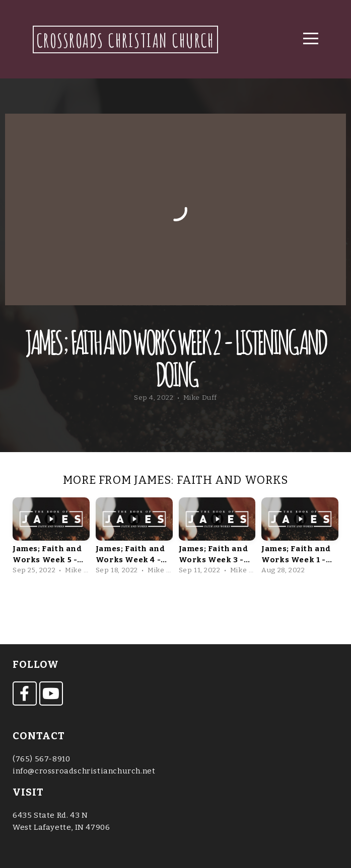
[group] (51, 538)
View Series (175, 605)
